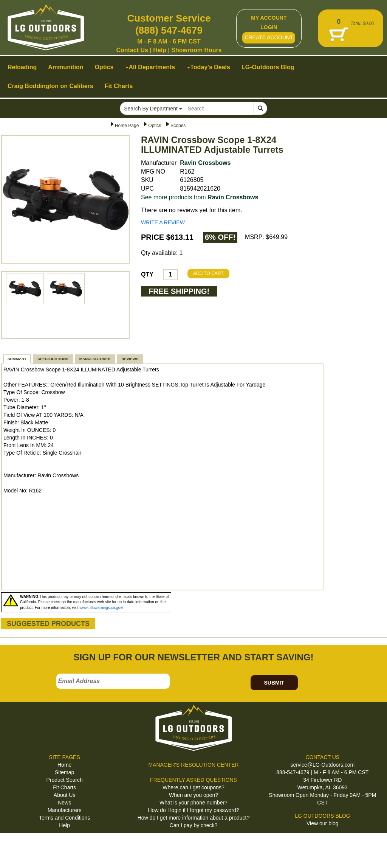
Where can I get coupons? (193, 787)
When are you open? (193, 795)
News (64, 803)
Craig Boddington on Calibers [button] (50, 86)
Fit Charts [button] (119, 86)
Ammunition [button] (66, 67)
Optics (155, 126)
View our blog (323, 823)
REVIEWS (130, 359)
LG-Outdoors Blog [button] (268, 67)
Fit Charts (64, 787)
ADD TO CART (208, 273)
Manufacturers (64, 810)
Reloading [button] (22, 67)
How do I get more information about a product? (194, 818)
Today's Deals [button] (209, 67)
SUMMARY (17, 359)
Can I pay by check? (194, 825)
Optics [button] (104, 67)
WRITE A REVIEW (163, 222)
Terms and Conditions (64, 818)
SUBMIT (274, 683)
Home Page (127, 126)
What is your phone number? (193, 803)
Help (160, 50)
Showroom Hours (196, 50)
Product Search (64, 780)
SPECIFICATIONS (53, 359)
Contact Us (132, 50)
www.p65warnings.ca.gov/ (101, 608)
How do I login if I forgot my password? (193, 810)
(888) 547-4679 (169, 30)
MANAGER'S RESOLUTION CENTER (193, 765)
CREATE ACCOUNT (269, 37)
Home (64, 765)
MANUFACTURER (95, 359)
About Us (65, 795)
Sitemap (64, 772)
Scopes (178, 126)
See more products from (200, 197)
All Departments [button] (150, 67)
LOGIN (269, 27)
